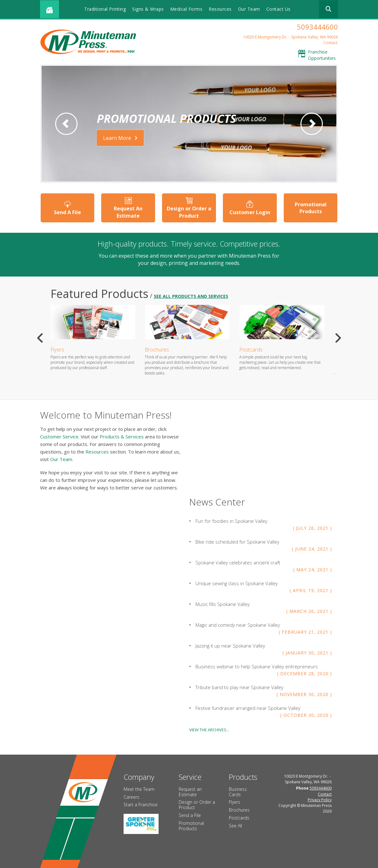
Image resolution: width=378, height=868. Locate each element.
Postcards (251, 349)
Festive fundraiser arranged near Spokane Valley (248, 708)
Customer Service (59, 436)
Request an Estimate (190, 791)
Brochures (157, 349)
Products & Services (122, 436)
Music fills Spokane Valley (223, 604)
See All (236, 825)
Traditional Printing (105, 9)
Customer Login (250, 212)
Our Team (249, 9)
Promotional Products (311, 208)
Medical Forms (186, 9)
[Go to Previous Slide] (41, 338)
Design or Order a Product (189, 212)
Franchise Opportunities (322, 55)
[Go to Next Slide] (338, 338)
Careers (131, 797)
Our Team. (62, 459)
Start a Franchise (141, 805)
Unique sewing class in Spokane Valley (237, 583)
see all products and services (191, 296)
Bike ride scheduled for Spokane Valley (237, 541)
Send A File (67, 212)
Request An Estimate (128, 212)
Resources (220, 9)
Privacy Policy (320, 799)
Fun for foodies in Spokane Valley (231, 521)
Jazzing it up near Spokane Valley (230, 645)
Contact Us (279, 9)
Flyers (57, 349)
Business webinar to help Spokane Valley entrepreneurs (257, 666)
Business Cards (238, 791)
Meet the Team (139, 789)
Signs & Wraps (148, 9)
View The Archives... (209, 729)
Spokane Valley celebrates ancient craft (238, 562)
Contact (330, 43)
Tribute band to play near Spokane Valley (239, 687)
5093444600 (317, 27)
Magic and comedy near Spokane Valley (238, 625)
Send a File (190, 815)
